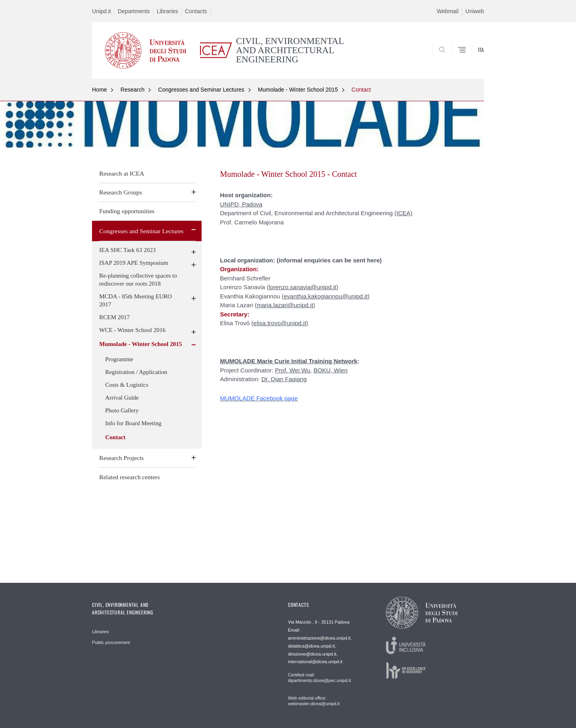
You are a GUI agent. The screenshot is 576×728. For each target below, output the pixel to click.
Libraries (168, 11)
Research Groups (121, 192)
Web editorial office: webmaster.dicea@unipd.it (314, 701)
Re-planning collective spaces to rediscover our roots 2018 (138, 280)
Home (99, 90)
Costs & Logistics (127, 385)
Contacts (196, 11)
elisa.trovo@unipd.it (280, 323)
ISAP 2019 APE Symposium (134, 263)
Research (132, 90)
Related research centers (130, 477)
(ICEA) (403, 213)
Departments (134, 11)
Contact (361, 90)
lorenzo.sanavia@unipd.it (303, 287)
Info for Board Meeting (133, 423)
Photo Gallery (122, 410)
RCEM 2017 (114, 317)
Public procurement (111, 642)
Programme (119, 359)
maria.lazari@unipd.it (285, 305)
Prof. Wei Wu (293, 370)
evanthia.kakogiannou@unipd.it (326, 296)
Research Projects (121, 458)
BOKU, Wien (331, 370)
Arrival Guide (122, 398)
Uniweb (475, 11)
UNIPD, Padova (241, 204)
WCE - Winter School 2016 (132, 330)
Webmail (448, 11)
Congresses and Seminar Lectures (201, 90)
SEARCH (470, 60)
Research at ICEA (122, 173)
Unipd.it (101, 11)
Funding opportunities (127, 211)
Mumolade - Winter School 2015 (298, 90)
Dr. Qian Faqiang (284, 379)
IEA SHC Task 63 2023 (127, 250)
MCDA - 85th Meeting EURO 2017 (136, 300)
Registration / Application (136, 372)
